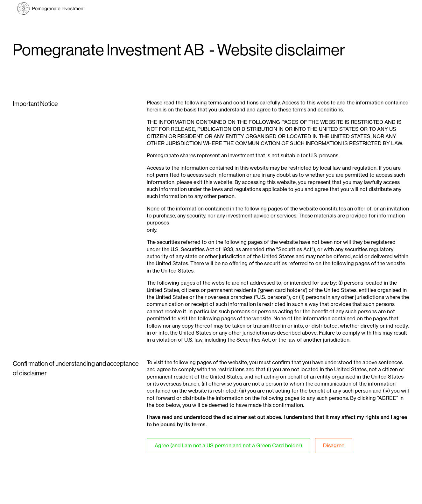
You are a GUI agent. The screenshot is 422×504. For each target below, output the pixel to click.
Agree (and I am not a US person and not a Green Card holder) (228, 445)
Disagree (334, 445)
